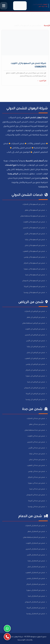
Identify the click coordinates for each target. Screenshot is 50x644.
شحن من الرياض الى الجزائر (35, 370)
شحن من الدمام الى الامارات (35, 526)
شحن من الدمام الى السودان (35, 602)
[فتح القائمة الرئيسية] (4, 6)
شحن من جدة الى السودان (36, 495)
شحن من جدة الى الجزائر (36, 477)
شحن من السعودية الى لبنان (35, 246)
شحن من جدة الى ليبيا (37, 489)
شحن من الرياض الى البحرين (35, 335)
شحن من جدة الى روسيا (36, 507)
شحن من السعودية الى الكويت (34, 222)
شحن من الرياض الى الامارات (35, 312)
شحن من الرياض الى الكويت (35, 329)
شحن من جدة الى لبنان (37, 460)
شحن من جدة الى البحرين (36, 442)
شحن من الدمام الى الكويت (35, 543)
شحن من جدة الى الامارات (36, 419)
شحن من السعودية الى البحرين (34, 228)
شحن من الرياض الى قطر (36, 317)
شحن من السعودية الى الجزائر (34, 263)
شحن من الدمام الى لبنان (36, 567)
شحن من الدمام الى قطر (36, 532)
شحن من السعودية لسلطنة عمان (33, 216)
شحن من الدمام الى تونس (36, 579)
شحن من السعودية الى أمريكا (34, 287)
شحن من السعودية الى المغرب (34, 251)
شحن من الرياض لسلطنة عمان (34, 323)
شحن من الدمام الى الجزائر (36, 584)
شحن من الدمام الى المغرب (35, 573)
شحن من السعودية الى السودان (34, 281)
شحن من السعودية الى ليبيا (35, 275)
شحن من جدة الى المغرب (36, 466)
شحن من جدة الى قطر (37, 424)
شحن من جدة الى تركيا (37, 454)
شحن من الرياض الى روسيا (35, 400)
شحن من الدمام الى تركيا (36, 561)
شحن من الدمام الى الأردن (36, 555)
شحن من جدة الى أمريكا (37, 501)
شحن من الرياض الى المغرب (35, 359)
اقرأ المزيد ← (42, 81)
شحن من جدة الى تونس (36, 472)
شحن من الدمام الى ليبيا (36, 596)
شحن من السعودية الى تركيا (35, 240)
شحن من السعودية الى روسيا (34, 293)
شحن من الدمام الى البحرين (35, 549)
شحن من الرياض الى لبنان (36, 353)
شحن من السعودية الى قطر (35, 210)
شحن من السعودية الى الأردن (35, 234)
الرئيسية (47, 26)
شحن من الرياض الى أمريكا (35, 394)
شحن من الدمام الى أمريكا (36, 608)
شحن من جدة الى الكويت (36, 436)
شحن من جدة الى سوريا (36, 483)
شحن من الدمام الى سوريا (36, 590)
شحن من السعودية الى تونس (34, 257)
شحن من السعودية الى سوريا (34, 269)
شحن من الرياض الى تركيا (36, 347)
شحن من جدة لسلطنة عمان (35, 430)
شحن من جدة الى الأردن (37, 448)
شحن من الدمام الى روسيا (36, 614)
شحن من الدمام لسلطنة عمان (34, 537)
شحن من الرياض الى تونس (35, 364)
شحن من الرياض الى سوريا (35, 376)
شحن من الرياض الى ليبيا (36, 382)
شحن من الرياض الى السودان (35, 388)
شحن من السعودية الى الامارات (34, 204)
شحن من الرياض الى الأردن (36, 341)
